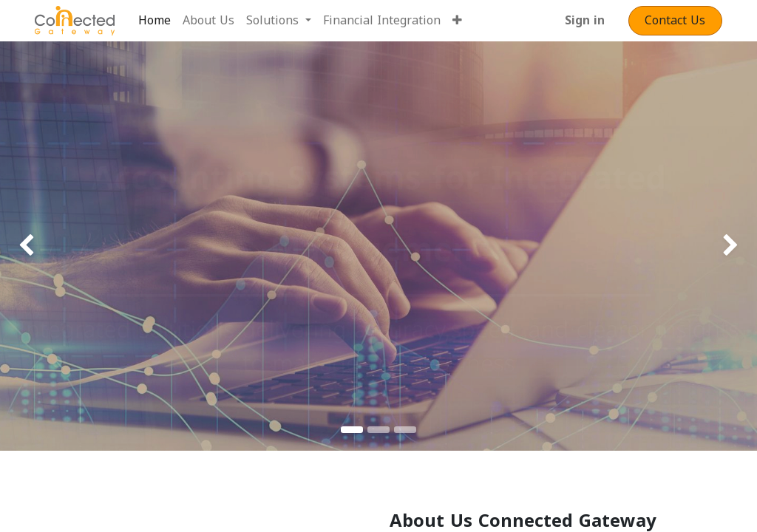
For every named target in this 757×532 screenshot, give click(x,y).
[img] (30, 246)
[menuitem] (155, 21)
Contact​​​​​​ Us (675, 20)
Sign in (585, 20)
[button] (457, 21)
